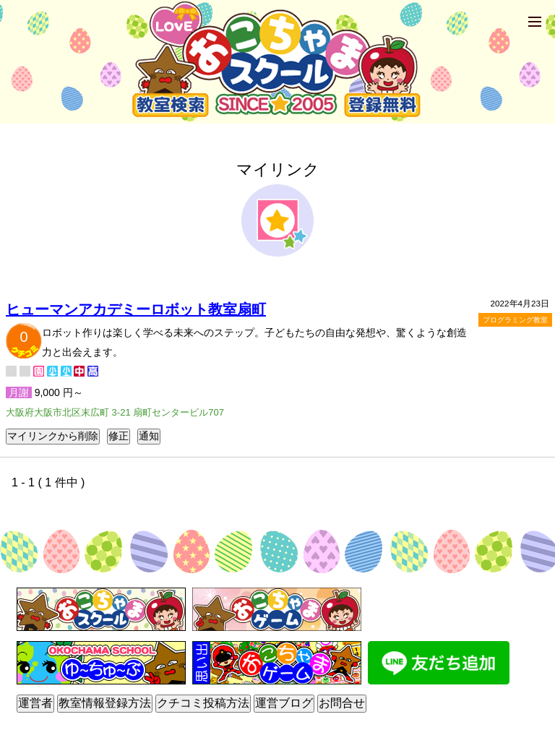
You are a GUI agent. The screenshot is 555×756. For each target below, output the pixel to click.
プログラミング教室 (515, 320)
